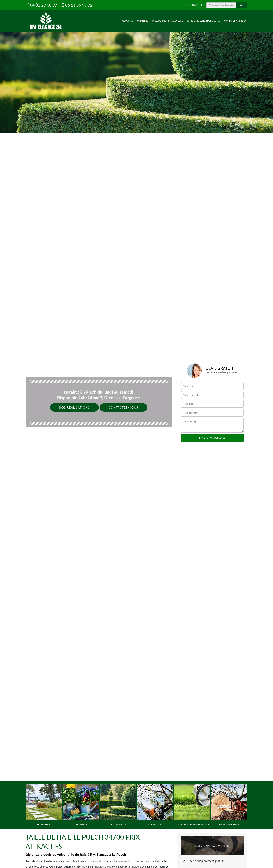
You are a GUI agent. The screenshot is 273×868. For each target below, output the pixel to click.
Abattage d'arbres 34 (235, 21)
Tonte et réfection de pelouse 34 (204, 21)
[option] (136, 66)
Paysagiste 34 (128, 21)
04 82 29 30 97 (41, 5)
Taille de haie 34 (160, 21)
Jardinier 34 (143, 21)
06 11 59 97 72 (77, 5)
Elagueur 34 (178, 21)
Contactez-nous (124, 407)
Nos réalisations (74, 407)
